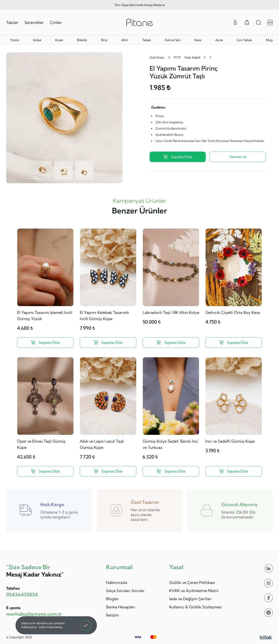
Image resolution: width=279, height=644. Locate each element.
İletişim (112, 615)
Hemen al (238, 157)
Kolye (37, 40)
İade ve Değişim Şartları (190, 599)
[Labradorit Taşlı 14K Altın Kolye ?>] (171, 343)
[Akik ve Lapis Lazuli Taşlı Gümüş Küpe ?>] (108, 471)
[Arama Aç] (258, 22)
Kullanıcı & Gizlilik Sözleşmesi (195, 607)
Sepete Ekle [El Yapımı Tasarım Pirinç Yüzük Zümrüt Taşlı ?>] (178, 157)
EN (270, 22)
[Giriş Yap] (235, 22)
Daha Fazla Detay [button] (51, 627)
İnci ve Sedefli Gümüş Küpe (230, 441)
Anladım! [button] (86, 622)
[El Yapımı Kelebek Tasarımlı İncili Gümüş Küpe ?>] (108, 343)
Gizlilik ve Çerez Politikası (192, 582)
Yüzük (15, 40)
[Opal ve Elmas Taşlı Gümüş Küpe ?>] (45, 471)
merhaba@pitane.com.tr (34, 614)
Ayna (219, 40)
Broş (104, 40)
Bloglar (112, 599)
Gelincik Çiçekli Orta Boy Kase (233, 312)
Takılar (12, 22)
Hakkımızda (117, 582)
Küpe (59, 40)
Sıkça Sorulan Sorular (125, 591)
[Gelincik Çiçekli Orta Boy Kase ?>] (234, 343)
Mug (269, 40)
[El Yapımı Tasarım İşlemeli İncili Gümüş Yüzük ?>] (45, 343)
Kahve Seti (173, 40)
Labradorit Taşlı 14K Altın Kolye (171, 312)
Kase (198, 40)
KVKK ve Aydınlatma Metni (194, 591)
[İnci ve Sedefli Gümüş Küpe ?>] (234, 471)
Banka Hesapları (121, 607)
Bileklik (82, 40)
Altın (125, 40)
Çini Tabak (244, 40)
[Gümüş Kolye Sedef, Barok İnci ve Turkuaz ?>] (171, 471)
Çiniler (56, 22)
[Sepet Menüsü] (247, 22)
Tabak (147, 40)
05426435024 (22, 594)
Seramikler (34, 22)
